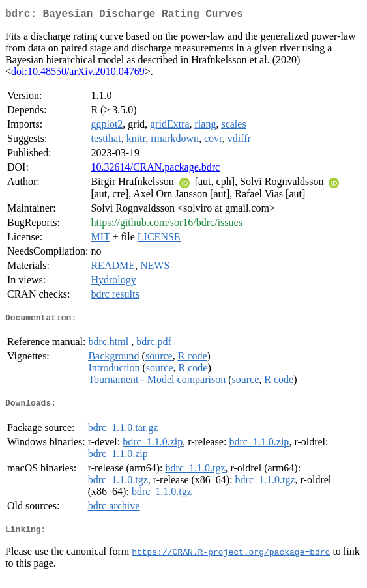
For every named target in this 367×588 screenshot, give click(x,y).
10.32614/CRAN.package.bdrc (155, 170)
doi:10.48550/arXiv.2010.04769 (78, 74)
